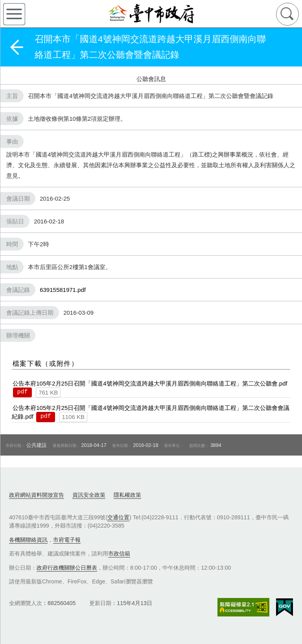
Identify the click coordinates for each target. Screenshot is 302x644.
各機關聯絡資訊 (28, 540)
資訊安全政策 (89, 495)
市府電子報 (67, 540)
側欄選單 (14, 14)
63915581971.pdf (63, 290)
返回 (17, 47)
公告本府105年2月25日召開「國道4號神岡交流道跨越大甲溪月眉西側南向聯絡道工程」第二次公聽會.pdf (150, 383)
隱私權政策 (127, 495)
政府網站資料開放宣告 (37, 495)
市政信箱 (119, 554)
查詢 (287, 14)
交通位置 (118, 517)
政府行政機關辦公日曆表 (67, 568)
